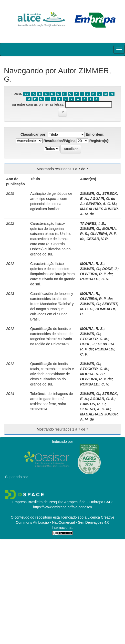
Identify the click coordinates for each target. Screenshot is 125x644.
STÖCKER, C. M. (94, 339)
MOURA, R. (90, 294)
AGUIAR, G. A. (102, 399)
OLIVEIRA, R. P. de (96, 274)
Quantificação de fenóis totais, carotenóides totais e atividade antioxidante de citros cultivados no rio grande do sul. (52, 374)
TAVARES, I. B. (93, 223)
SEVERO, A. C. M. (101, 204)
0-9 (27, 94)
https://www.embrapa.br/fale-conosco (62, 507)
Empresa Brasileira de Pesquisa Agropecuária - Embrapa (58, 502)
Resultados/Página (60, 141)
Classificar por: (34, 134)
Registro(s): (100, 141)
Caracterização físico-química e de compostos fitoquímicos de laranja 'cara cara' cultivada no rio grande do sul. (53, 274)
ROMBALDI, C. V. (95, 279)
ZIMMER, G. (90, 194)
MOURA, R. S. (92, 264)
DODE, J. (110, 269)
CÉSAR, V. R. (98, 239)
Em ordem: (95, 134)
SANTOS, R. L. (92, 404)
